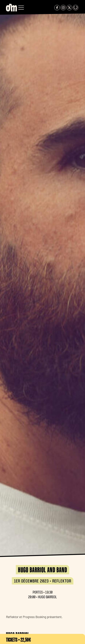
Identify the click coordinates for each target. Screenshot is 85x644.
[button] (21, 8)
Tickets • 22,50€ (18, 640)
